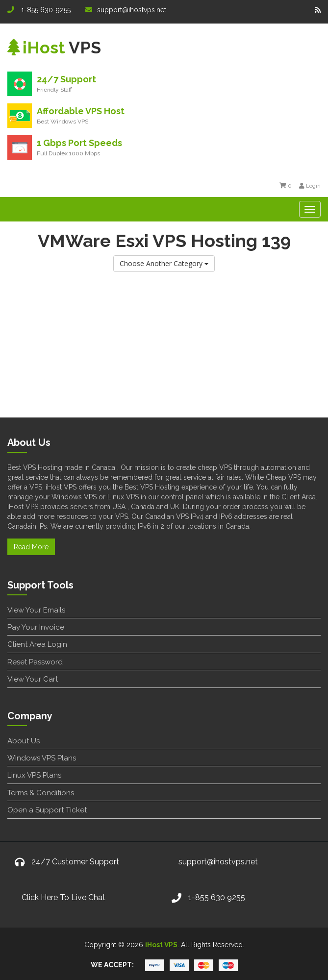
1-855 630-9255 (39, 10)
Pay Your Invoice (36, 627)
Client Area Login (37, 644)
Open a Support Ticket (47, 810)
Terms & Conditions (41, 793)
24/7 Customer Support (75, 862)
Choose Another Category (164, 263)
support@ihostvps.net (126, 10)
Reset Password (35, 662)
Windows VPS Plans (42, 758)
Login (310, 186)
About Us (24, 741)
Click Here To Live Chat (63, 897)
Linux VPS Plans (34, 775)
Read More (31, 547)
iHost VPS (161, 945)
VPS (54, 48)
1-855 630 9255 (217, 897)
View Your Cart (33, 679)
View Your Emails (36, 610)
